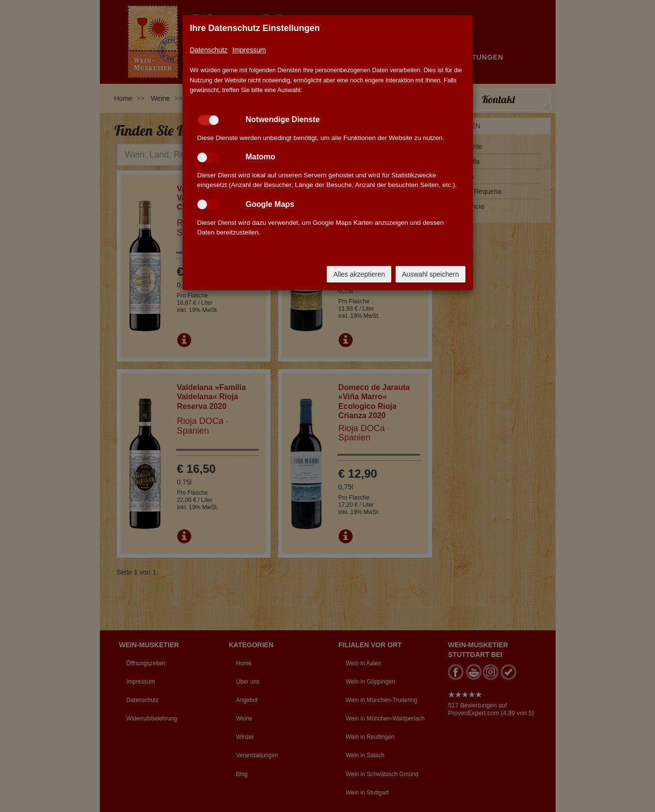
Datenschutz (209, 50)
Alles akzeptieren (359, 274)
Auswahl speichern (431, 274)
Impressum (249, 50)
